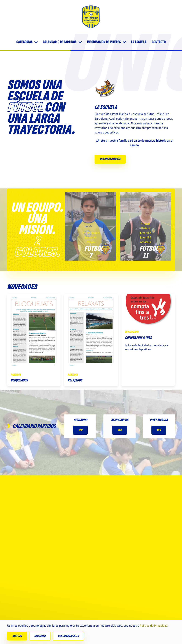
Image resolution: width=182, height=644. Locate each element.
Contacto (159, 42)
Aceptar (17, 636)
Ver (80, 430)
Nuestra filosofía (110, 159)
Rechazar (40, 636)
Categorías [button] (27, 42)
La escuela (139, 42)
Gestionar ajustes (68, 636)
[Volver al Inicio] (91, 17)
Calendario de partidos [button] (62, 42)
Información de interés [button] (106, 42)
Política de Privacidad (154, 626)
